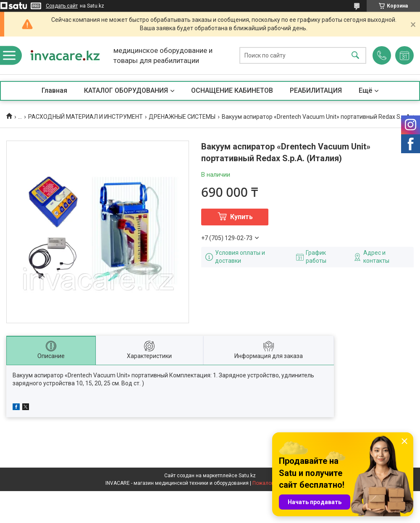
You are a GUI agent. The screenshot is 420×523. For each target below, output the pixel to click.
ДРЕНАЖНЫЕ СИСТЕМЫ (182, 117)
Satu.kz (247, 476)
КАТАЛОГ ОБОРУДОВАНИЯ (126, 90)
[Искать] (355, 56)
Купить (241, 217)
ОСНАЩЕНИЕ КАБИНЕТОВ (232, 90)
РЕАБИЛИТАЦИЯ (316, 90)
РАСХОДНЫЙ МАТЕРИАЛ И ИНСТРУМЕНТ (85, 117)
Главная (54, 90)
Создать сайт (62, 6)
